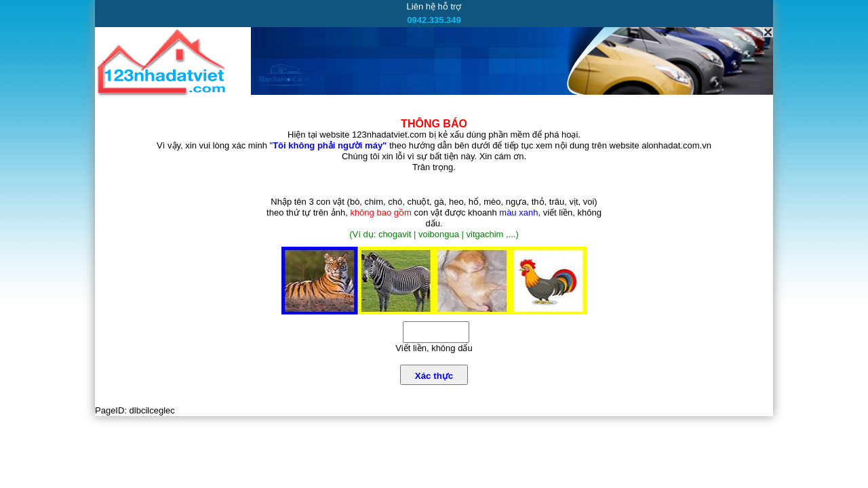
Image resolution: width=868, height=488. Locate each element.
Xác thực (434, 376)
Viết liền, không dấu (434, 348)
